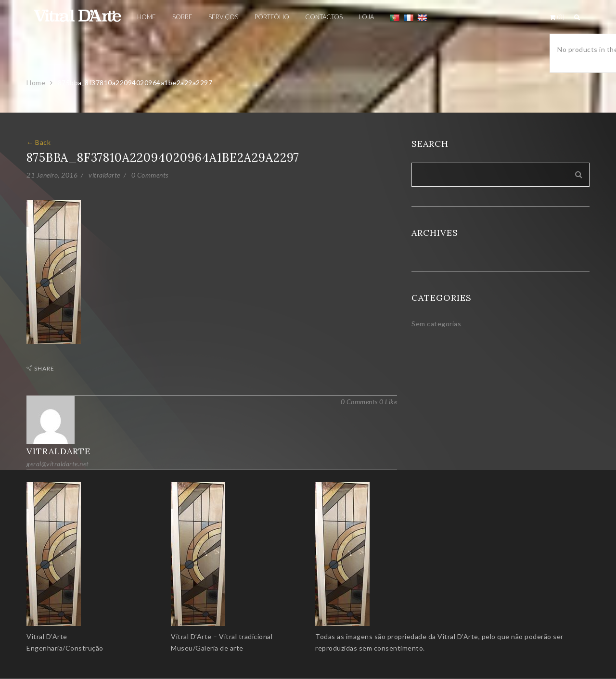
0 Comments (150, 175)
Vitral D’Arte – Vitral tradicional (222, 636)
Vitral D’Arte (47, 636)
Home (36, 83)
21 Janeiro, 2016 (52, 175)
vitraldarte (104, 175)
